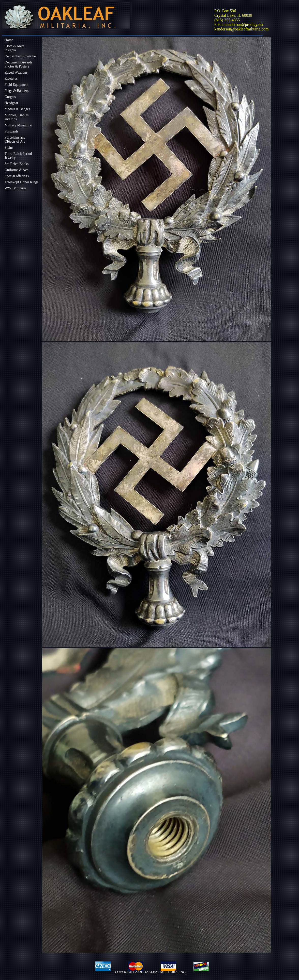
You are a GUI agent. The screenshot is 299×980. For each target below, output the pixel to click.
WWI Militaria (15, 188)
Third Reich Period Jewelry (18, 156)
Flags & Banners (17, 91)
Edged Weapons (16, 72)
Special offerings (17, 176)
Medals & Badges (17, 109)
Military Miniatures (19, 125)
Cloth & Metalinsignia (15, 48)
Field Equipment (17, 85)
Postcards (11, 131)
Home (9, 40)
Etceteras (11, 79)
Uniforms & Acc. (17, 170)
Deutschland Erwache (20, 56)
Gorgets (10, 97)
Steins (9, 148)
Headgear (11, 103)
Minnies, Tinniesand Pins (17, 117)
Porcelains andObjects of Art (15, 139)
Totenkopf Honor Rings (21, 182)
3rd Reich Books (17, 164)
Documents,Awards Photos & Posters (19, 64)
